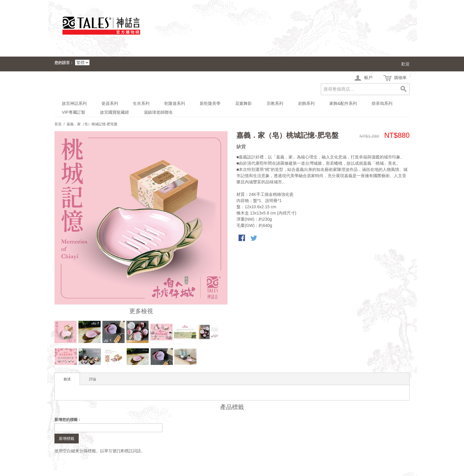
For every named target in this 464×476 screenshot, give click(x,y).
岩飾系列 (306, 103)
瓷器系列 (110, 103)
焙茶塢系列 (382, 103)
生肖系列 (141, 103)
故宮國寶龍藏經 (115, 112)
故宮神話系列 (74, 103)
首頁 (58, 124)
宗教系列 (275, 103)
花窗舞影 (244, 103)
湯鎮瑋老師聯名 (158, 112)
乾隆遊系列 (175, 103)
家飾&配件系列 (343, 103)
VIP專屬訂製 (74, 112)
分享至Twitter (254, 238)
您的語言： (64, 63)
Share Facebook (242, 238)
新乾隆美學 (210, 103)
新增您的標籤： (68, 420)
